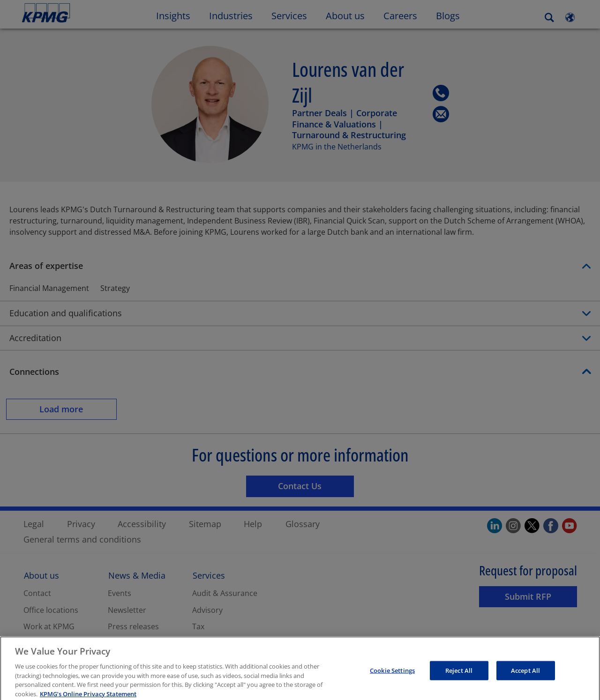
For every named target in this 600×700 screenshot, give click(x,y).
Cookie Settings (392, 678)
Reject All (459, 678)
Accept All (525, 678)
